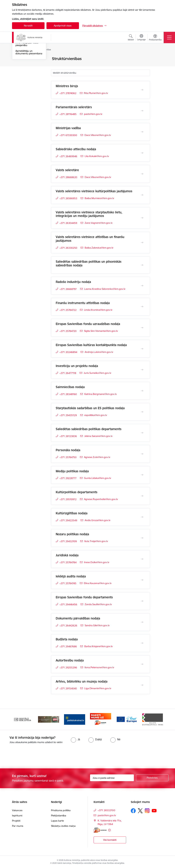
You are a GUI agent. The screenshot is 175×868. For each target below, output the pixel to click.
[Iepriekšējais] (17, 719)
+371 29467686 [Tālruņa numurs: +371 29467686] (68, 646)
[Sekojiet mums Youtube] (154, 811)
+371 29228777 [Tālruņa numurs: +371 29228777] (68, 478)
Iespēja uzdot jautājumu (29, 76)
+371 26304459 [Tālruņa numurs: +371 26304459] (68, 223)
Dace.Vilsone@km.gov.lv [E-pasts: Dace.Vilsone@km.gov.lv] (98, 135)
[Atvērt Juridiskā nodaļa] (142, 559)
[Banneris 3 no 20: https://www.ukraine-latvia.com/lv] (75, 719)
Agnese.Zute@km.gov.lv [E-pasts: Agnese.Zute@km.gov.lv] (97, 457)
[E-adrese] (100, 830)
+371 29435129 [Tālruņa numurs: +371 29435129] (68, 415)
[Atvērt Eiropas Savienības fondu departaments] (142, 601)
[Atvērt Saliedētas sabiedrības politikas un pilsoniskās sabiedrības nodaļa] (142, 265)
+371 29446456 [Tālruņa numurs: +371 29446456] (68, 604)
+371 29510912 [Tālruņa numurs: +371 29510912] (68, 499)
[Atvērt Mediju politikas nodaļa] (142, 475)
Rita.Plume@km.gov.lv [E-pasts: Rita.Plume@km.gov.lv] (96, 93)
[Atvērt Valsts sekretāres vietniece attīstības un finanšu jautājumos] (142, 243)
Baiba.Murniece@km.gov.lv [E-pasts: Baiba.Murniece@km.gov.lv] (99, 198)
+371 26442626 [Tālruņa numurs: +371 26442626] (68, 626)
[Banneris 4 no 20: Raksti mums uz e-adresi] (101, 719)
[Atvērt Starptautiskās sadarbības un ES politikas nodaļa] (142, 412)
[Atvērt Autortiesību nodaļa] (142, 664)
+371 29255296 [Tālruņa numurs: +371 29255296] (68, 668)
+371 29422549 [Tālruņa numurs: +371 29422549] (68, 520)
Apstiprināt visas (63, 26)
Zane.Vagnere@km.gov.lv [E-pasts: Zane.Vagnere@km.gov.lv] (99, 223)
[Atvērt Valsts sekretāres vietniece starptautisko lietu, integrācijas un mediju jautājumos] (142, 218)
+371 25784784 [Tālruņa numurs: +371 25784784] (68, 562)
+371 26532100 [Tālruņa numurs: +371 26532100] (106, 810)
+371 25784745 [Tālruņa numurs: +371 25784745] (68, 583)
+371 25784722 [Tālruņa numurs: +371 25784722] (68, 310)
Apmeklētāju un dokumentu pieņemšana (29, 91)
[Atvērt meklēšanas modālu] (131, 38)
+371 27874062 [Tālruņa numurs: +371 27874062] (68, 93)
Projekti (16, 821)
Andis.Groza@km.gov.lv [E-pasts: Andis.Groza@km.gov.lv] (97, 520)
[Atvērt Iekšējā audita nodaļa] (142, 580)
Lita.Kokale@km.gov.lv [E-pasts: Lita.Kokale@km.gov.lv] (97, 156)
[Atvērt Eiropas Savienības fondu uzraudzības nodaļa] (142, 328)
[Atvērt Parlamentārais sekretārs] (142, 111)
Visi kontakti (110, 840)
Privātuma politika (61, 810)
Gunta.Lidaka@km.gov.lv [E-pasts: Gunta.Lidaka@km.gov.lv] (97, 478)
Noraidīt (28, 26)
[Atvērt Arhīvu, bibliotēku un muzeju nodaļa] (142, 685)
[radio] (75, 739)
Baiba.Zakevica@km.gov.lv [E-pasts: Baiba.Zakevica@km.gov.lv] (99, 248)
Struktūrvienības (24, 70)
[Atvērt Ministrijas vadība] (142, 132)
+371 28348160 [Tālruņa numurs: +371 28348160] (68, 394)
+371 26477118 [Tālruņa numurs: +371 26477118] (68, 373)
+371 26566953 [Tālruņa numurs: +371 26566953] (68, 198)
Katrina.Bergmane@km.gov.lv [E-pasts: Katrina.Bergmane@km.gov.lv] (100, 394)
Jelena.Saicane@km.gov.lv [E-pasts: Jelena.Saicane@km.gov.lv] (98, 436)
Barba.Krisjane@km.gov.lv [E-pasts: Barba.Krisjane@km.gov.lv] (98, 646)
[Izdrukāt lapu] (158, 57)
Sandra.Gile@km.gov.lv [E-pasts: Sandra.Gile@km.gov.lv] (97, 625)
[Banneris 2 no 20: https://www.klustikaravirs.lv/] (49, 719)
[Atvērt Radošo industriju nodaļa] (142, 286)
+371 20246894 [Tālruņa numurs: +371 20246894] (68, 352)
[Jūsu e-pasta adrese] (112, 778)
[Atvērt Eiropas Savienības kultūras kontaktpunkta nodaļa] (142, 349)
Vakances (17, 810)
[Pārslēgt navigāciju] (169, 37)
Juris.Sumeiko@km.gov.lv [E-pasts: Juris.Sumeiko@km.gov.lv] (97, 373)
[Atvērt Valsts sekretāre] (142, 174)
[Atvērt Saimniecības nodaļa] (142, 391)
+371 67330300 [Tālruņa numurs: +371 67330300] (68, 135)
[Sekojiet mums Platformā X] (140, 811)
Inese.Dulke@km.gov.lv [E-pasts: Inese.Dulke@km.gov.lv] (97, 562)
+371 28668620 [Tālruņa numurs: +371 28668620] (68, 177)
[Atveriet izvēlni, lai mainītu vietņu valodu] (141, 38)
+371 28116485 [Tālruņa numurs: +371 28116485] (68, 114)
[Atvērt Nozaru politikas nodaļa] (142, 538)
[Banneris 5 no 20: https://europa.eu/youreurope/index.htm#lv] (127, 719)
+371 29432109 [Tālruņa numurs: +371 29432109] (68, 541)
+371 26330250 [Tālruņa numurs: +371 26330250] (68, 248)
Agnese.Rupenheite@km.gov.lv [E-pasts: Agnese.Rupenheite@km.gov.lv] (101, 499)
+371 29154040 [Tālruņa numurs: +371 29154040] (68, 688)
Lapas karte (57, 821)
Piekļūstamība (59, 816)
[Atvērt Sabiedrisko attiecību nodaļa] (142, 153)
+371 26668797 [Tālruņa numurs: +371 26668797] (68, 289)
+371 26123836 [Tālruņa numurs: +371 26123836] (68, 436)
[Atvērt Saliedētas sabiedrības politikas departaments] (142, 433)
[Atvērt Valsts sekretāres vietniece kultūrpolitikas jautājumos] (142, 195)
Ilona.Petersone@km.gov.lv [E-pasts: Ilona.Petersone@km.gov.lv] (99, 667)
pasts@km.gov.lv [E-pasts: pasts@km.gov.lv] (93, 114)
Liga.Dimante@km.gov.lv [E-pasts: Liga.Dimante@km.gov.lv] (98, 688)
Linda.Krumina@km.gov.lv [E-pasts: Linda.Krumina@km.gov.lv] (98, 310)
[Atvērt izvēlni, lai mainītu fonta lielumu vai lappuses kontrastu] (155, 38)
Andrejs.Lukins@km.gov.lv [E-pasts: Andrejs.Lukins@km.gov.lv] (99, 352)
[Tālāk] (158, 719)
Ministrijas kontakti (26, 59)
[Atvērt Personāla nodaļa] (142, 454)
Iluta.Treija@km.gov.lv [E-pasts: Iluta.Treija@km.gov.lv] (96, 541)
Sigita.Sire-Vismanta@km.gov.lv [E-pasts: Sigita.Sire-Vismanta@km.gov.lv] (101, 331)
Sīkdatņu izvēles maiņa (63, 826)
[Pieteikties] (152, 778)
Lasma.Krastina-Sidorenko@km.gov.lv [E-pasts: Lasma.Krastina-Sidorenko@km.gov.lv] (105, 289)
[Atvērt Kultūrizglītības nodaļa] (142, 517)
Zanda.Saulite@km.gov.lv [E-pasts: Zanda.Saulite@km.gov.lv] (98, 604)
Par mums (18, 826)
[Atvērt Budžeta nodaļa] (142, 643)
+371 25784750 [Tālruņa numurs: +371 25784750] (68, 457)
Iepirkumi (17, 816)
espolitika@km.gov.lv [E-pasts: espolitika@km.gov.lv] (96, 415)
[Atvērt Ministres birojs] (142, 90)
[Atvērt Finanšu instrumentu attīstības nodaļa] (142, 307)
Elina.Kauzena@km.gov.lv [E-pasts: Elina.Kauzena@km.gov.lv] (98, 583)
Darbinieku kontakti (26, 64)
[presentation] (27, 756)
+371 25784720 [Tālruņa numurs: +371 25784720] (68, 331)
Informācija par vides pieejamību (27, 83)
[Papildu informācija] (109, 830)
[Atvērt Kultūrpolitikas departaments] (142, 496)
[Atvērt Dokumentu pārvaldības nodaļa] (142, 622)
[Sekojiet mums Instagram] (147, 811)
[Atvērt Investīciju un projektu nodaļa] (142, 370)
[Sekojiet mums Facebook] (133, 811)
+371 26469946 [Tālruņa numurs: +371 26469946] (68, 156)
